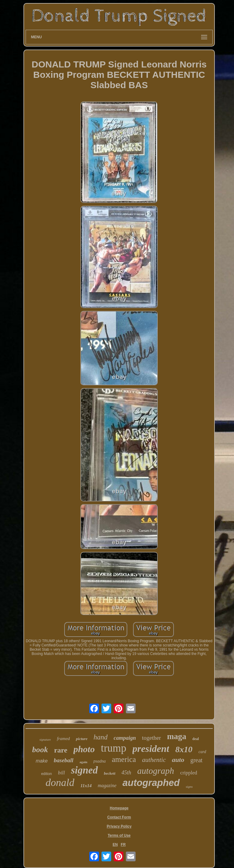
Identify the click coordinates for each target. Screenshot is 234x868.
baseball (63, 760)
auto (178, 760)
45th (126, 773)
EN (115, 845)
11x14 (86, 786)
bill (61, 773)
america (124, 759)
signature (45, 740)
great (197, 760)
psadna (100, 761)
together (151, 738)
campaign (125, 738)
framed (64, 739)
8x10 (184, 749)
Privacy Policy (119, 826)
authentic (154, 760)
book (40, 750)
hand (101, 737)
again (83, 762)
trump (114, 748)
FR (123, 845)
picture (82, 739)
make (42, 761)
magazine (107, 785)
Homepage (119, 808)
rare (61, 750)
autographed (151, 783)
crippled (189, 773)
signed (84, 770)
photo (84, 749)
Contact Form (119, 817)
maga (177, 736)
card (202, 752)
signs (189, 787)
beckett (110, 773)
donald (60, 782)
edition (46, 774)
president (151, 749)
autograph (156, 771)
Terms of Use (119, 835)
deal (195, 739)
